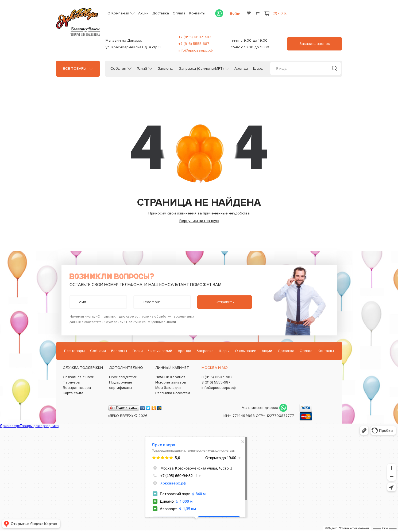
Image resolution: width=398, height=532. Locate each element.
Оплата (179, 13)
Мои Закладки (168, 388)
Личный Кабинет (170, 377)
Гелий (142, 69)
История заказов (171, 382)
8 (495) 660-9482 (217, 377)
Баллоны (166, 69)
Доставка (161, 13)
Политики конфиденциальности (151, 322)
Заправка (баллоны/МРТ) (201, 69)
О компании (246, 351)
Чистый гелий (160, 351)
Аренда (241, 69)
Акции (143, 13)
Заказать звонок (315, 44)
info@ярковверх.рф (196, 50)
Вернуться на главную (199, 221)
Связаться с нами (79, 377)
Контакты (197, 13)
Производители (123, 377)
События (118, 69)
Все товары (75, 69)
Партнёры (72, 382)
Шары (258, 69)
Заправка (205, 351)
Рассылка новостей (173, 393)
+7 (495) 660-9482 (195, 37)
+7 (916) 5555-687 (194, 44)
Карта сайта (73, 393)
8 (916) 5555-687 (216, 382)
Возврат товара (77, 388)
